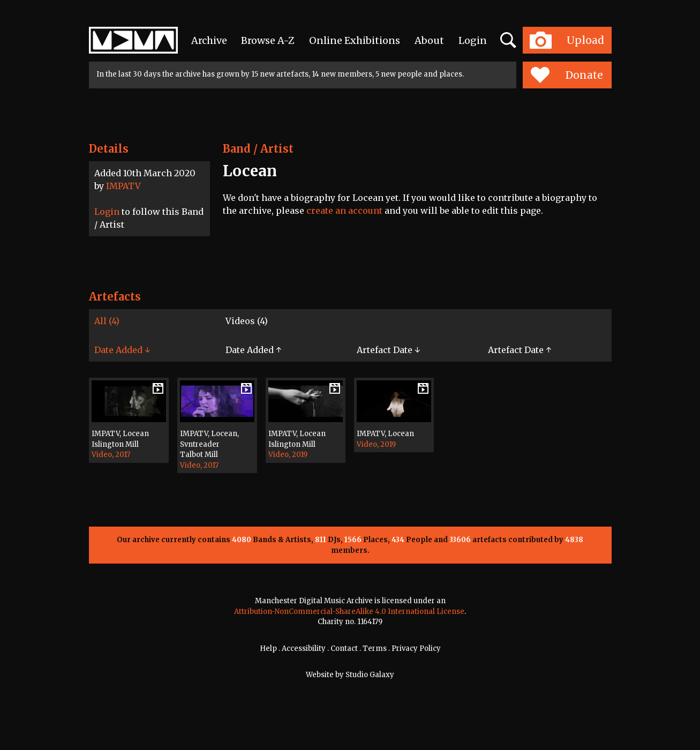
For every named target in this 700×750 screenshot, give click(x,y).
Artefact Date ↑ (520, 350)
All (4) (107, 321)
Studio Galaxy (370, 675)
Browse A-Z (268, 40)
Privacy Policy (416, 648)
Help (268, 648)
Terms (375, 648)
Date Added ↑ (253, 350)
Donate (567, 75)
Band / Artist (258, 149)
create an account (344, 211)
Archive (209, 40)
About (429, 40)
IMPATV (123, 186)
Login (473, 40)
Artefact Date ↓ (388, 350)
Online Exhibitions (355, 40)
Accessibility (304, 648)
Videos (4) (247, 321)
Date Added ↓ (122, 350)
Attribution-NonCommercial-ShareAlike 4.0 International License (349, 612)
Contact (344, 648)
